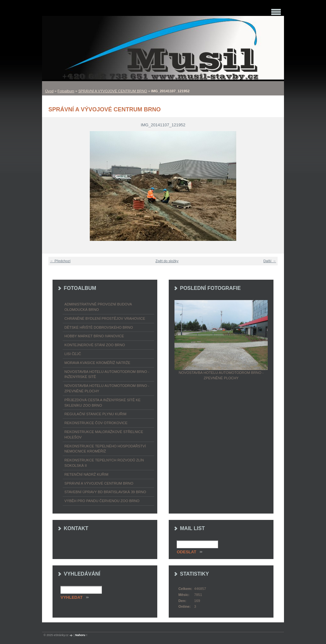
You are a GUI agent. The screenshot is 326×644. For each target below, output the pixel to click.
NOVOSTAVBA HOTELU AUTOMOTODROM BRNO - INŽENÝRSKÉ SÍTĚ (107, 374)
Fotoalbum (66, 91)
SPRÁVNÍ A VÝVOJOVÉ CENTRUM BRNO (113, 91)
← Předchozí (60, 261)
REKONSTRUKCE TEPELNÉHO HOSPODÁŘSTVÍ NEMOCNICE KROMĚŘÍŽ (105, 449)
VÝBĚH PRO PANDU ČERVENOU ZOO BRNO (102, 501)
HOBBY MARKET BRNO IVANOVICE (94, 336)
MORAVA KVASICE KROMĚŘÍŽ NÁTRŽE (97, 363)
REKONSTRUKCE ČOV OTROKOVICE (96, 423)
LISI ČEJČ (73, 354)
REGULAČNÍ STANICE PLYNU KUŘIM (95, 414)
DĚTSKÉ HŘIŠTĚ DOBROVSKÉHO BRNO (99, 327)
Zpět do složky (167, 261)
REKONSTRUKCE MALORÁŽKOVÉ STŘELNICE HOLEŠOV (104, 434)
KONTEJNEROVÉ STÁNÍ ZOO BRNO (95, 345)
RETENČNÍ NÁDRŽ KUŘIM (86, 474)
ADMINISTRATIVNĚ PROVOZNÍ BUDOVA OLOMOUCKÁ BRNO (98, 307)
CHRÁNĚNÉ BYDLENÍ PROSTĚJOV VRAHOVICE (105, 318)
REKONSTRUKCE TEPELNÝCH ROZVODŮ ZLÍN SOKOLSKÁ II (104, 463)
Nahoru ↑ (81, 635)
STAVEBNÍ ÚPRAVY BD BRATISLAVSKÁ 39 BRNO (105, 492)
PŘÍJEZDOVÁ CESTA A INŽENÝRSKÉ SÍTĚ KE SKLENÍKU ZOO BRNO (102, 403)
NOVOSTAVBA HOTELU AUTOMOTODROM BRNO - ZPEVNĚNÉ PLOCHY (107, 388)
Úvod (49, 91)
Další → (270, 261)
